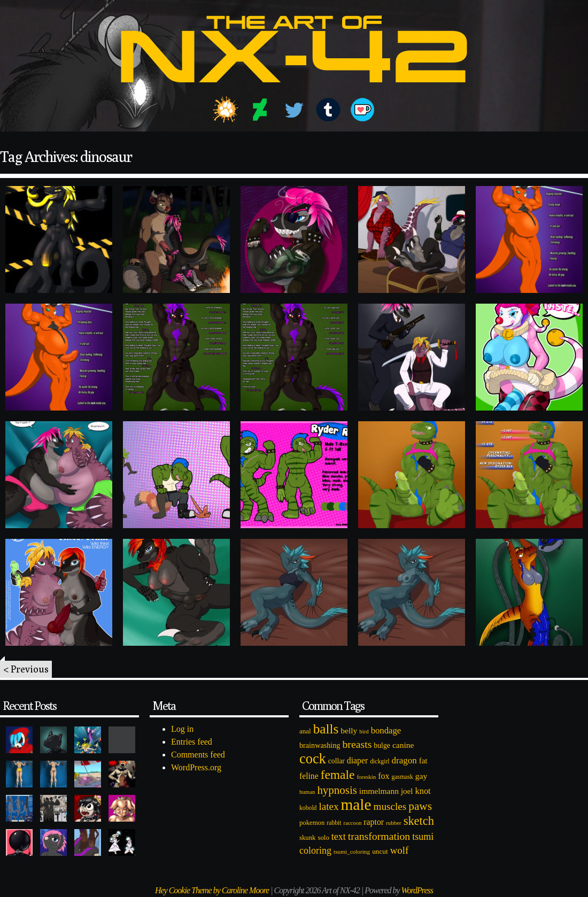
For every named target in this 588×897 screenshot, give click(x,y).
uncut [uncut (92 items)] (380, 851)
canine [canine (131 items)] (403, 745)
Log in (182, 729)
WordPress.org (196, 767)
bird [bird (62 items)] (364, 731)
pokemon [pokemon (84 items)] (312, 823)
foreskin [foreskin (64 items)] (366, 777)
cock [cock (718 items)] (313, 759)
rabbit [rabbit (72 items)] (334, 823)
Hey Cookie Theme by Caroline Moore (212, 890)
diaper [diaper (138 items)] (357, 760)
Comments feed (198, 755)
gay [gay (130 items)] (421, 776)
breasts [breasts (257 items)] (357, 744)
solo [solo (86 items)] (323, 838)
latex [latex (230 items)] (328, 806)
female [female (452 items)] (338, 775)
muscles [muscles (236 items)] (390, 806)
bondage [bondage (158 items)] (386, 730)
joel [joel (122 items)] (407, 791)
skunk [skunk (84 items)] (307, 838)
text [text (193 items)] (339, 837)
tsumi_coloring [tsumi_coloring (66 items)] (352, 852)
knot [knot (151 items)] (423, 791)
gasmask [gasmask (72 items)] (403, 777)
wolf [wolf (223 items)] (400, 850)
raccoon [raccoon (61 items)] (353, 823)
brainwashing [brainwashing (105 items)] (320, 745)
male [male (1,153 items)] (356, 805)
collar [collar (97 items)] (336, 761)
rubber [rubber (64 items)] (394, 823)
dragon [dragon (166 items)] (404, 760)
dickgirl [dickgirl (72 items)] (380, 761)
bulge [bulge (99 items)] (382, 745)
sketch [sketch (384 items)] (419, 821)
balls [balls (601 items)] (326, 729)
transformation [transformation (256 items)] (379, 836)
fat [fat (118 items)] (423, 761)
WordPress (417, 890)
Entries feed (192, 742)
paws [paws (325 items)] (420, 806)
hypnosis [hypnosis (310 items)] (337, 790)
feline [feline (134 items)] (309, 776)
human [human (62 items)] (307, 792)
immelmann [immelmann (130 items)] (379, 791)
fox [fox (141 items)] (384, 776)
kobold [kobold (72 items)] (308, 808)
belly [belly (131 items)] (349, 730)
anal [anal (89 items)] (305, 731)
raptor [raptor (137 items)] (374, 822)
